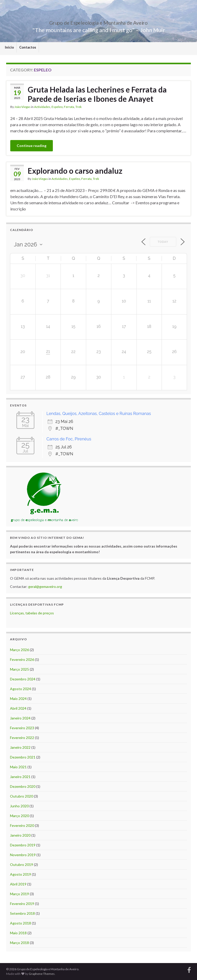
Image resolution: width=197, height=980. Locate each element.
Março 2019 (19, 894)
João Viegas (22, 107)
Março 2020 (19, 816)
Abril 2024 (18, 708)
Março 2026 (19, 650)
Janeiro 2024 (20, 718)
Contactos (28, 47)
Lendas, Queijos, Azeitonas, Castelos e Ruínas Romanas (99, 414)
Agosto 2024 (21, 689)
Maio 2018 (18, 933)
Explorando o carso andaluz (75, 171)
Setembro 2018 (22, 913)
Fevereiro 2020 (22, 825)
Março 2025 (19, 669)
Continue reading (32, 146)
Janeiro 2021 (20, 777)
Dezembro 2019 (23, 845)
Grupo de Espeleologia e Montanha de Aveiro (98, 21)
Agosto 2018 (21, 923)
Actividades (42, 107)
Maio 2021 (18, 767)
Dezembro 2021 (23, 757)
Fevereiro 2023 (22, 728)
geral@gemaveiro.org (45, 586)
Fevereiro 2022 (22, 738)
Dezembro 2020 (23, 786)
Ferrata (69, 107)
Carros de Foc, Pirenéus (69, 439)
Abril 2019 (18, 884)
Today (163, 242)
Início (9, 47)
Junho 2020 (19, 806)
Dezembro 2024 (23, 679)
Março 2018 (19, 943)
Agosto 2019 (21, 874)
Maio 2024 (18, 699)
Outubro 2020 (22, 796)
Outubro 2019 (22, 865)
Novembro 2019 (23, 855)
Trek (78, 107)
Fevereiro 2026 (22, 659)
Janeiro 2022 (20, 747)
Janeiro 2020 (20, 835)
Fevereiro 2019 (22, 904)
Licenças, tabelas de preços (32, 613)
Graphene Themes (42, 974)
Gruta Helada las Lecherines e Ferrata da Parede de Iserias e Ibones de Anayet (97, 94)
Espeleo (57, 107)
